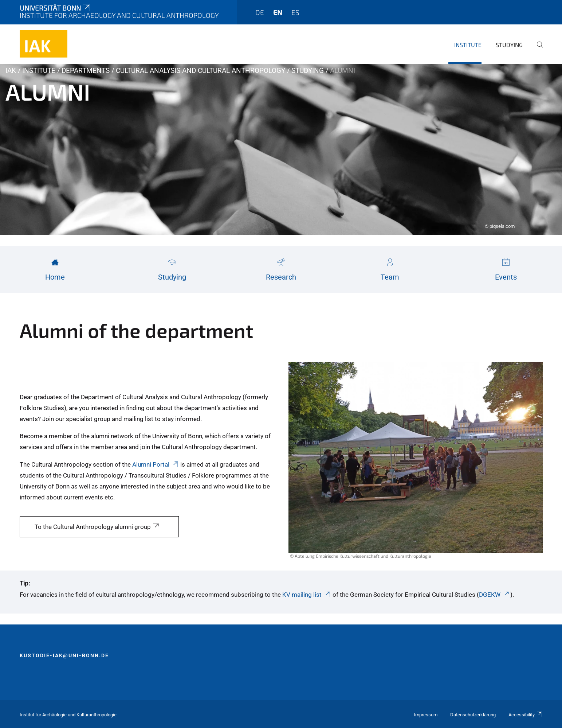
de (260, 12)
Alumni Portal (156, 464)
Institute (468, 45)
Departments (86, 71)
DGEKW (495, 595)
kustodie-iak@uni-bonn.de (64, 655)
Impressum (426, 715)
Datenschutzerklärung (473, 715)
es (295, 12)
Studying (509, 45)
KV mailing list (307, 595)
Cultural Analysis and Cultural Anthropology (201, 71)
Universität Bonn (56, 8)
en (278, 12)
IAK (11, 71)
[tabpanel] (281, 149)
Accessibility (526, 715)
